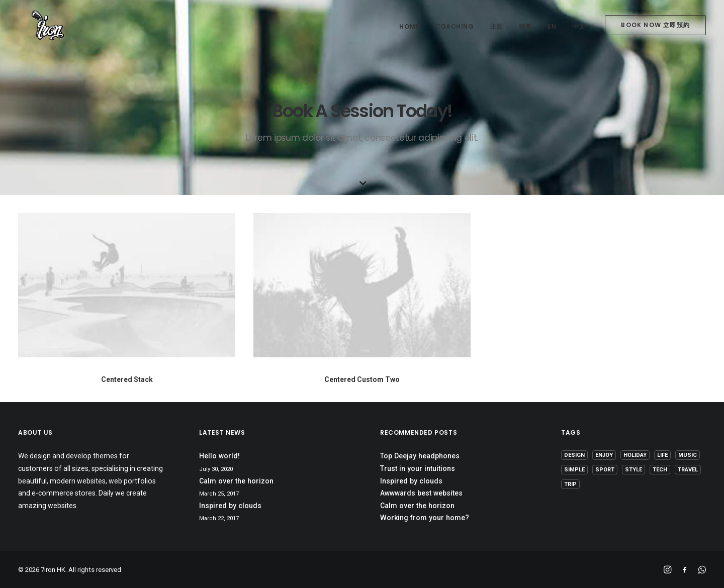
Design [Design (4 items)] (574, 455)
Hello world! (219, 456)
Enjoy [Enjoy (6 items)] (604, 455)
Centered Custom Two (362, 379)
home (409, 26)
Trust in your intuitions (418, 468)
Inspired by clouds (230, 506)
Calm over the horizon (236, 481)
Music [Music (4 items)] (688, 455)
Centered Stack (127, 379)
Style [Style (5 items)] (633, 470)
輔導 (525, 26)
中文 (578, 26)
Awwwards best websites (421, 493)
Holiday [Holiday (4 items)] (635, 455)
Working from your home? (425, 518)
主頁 (496, 26)
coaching (455, 26)
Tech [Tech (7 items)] (660, 470)
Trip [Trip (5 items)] (570, 484)
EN (552, 26)
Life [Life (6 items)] (662, 455)
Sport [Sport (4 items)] (605, 470)
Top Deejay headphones (420, 456)
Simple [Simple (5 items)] (574, 470)
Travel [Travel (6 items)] (688, 470)
